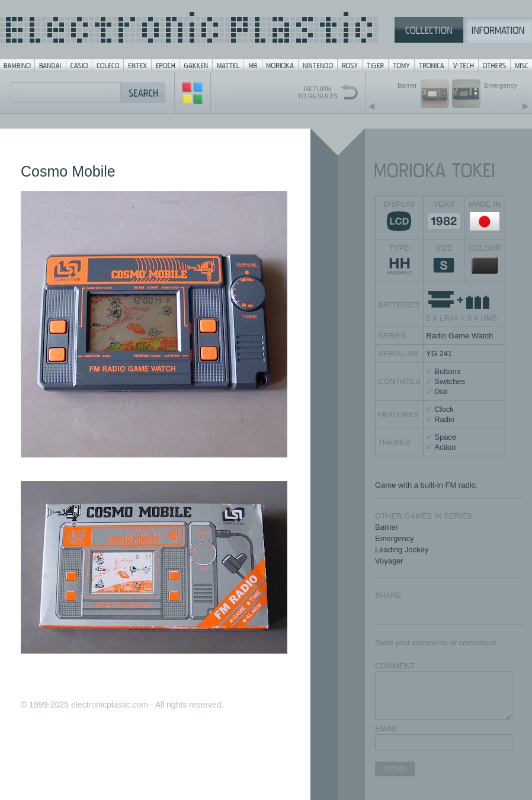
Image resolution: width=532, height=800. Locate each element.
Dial (441, 391)
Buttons (447, 371)
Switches (450, 381)
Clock (444, 409)
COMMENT (395, 666)
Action (445, 447)
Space (445, 437)
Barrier (387, 527)
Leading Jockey (402, 550)
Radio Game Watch (459, 336)
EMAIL (387, 729)
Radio (444, 419)
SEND (395, 769)
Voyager (389, 561)
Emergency (395, 538)
